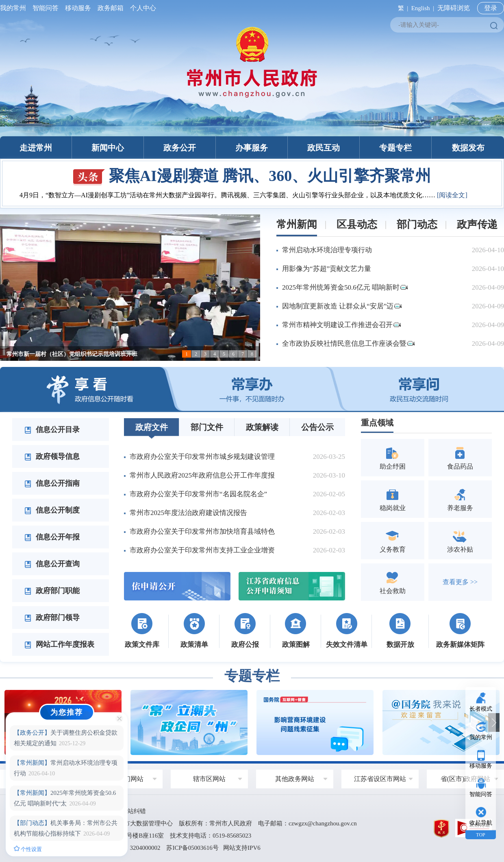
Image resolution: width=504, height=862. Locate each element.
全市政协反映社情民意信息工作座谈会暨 (348, 344)
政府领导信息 (52, 456)
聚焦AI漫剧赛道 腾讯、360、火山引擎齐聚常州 (252, 176)
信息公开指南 (52, 483)
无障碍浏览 (454, 8)
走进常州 (36, 148)
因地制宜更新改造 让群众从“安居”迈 (342, 306)
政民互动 (324, 148)
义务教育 (393, 540)
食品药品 (460, 457)
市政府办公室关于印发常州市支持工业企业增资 (202, 550)
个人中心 (141, 8)
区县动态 (357, 224)
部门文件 (207, 427)
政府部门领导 (52, 618)
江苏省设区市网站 (380, 779)
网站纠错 (134, 811)
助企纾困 (393, 457)
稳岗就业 (393, 499)
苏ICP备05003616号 (192, 848)
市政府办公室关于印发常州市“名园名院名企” (198, 494)
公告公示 (317, 427)
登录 (491, 8)
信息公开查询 (52, 564)
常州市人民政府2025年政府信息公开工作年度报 (202, 475)
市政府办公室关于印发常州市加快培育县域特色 (202, 531)
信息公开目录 (52, 430)
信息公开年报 (52, 537)
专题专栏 (395, 148)
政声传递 (477, 224)
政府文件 (152, 427)
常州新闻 (297, 224)
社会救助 (393, 582)
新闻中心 (108, 148)
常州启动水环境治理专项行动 (327, 250)
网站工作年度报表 (59, 644)
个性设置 (28, 849)
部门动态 (417, 224)
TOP (480, 835)
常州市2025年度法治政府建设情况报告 (188, 513)
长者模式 (481, 709)
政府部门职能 (52, 591)
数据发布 (468, 148)
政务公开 (180, 148)
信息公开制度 (52, 510)
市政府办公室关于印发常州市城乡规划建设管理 (202, 457)
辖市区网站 (209, 779)
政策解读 (262, 427)
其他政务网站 (295, 779)
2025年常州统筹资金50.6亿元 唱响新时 (345, 287)
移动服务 (78, 8)
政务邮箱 (111, 8)
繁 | (401, 8)
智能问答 (46, 8)
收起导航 (481, 823)
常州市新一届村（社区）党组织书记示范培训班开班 (72, 354)
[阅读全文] (452, 195)
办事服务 (252, 148)
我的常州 (15, 8)
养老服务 (460, 499)
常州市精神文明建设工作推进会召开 (341, 325)
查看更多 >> (460, 582)
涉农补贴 (460, 540)
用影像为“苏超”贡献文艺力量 (327, 269)
